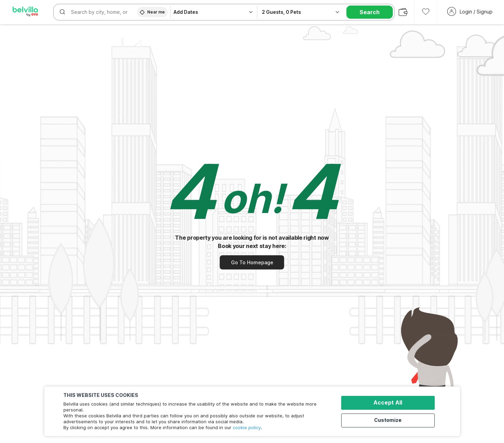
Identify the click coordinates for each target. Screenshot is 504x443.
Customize (391, 420)
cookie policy (247, 427)
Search (370, 12)
